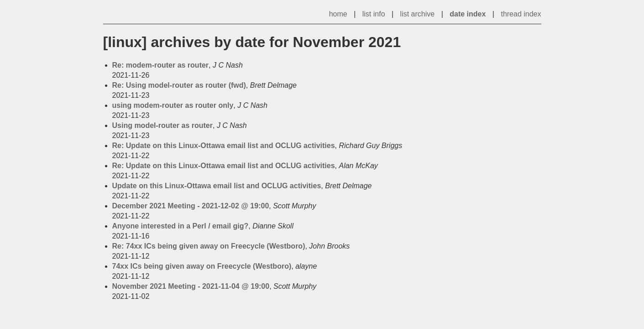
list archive (418, 14)
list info (374, 14)
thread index (521, 14)
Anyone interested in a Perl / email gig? (181, 226)
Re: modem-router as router (161, 65)
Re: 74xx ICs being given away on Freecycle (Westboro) (209, 246)
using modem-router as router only (173, 105)
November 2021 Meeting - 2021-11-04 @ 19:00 (191, 286)
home (338, 14)
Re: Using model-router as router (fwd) (179, 85)
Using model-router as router (162, 125)
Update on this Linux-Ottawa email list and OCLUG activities (217, 186)
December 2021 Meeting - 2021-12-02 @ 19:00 (191, 206)
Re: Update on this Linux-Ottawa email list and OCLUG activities (224, 146)
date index (468, 14)
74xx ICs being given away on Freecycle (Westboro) (202, 266)
